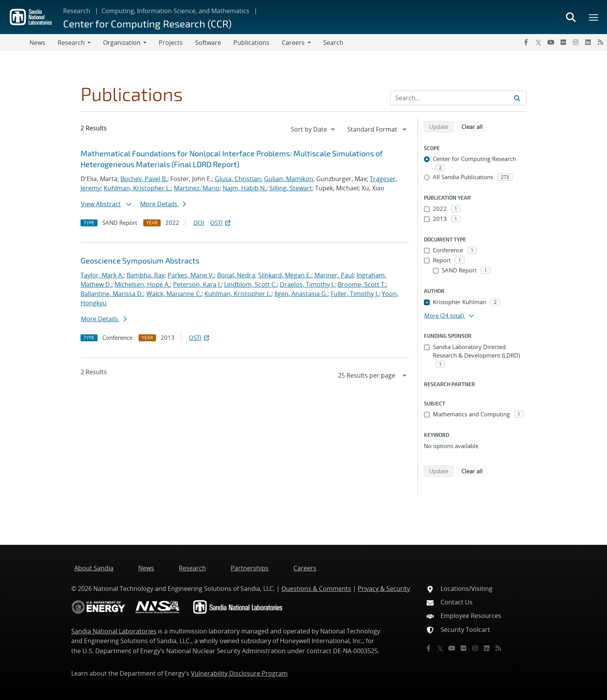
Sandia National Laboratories (114, 631)
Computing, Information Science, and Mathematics (175, 11)
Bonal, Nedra (236, 275)
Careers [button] (293, 43)
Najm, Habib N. (244, 188)
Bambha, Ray (146, 275)
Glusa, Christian (238, 179)
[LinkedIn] (588, 42)
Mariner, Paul (334, 275)
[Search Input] (458, 98)
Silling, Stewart (291, 188)
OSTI (221, 222)
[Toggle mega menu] (594, 17)
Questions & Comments (316, 589)
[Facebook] (526, 42)
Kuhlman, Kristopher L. (137, 188)
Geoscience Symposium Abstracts (140, 260)
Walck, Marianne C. (174, 294)
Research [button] (71, 43)
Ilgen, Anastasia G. (301, 294)
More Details (163, 204)
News (37, 43)
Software (208, 43)
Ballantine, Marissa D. (112, 294)
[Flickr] (563, 42)
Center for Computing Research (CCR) (147, 23)
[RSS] (600, 42)
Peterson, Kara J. (197, 284)
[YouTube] (551, 42)
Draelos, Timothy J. (307, 284)
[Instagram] (576, 42)
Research (77, 11)
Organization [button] (122, 43)
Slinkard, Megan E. (285, 275)
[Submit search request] (517, 98)
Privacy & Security (384, 589)
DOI (199, 222)
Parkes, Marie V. (191, 275)
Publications (251, 43)
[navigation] (314, 129)
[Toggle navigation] (15, 43)
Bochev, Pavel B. (144, 179)
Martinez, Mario (197, 188)
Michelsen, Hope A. (142, 284)
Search (333, 43)
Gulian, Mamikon (289, 179)
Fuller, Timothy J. (355, 294)
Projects (171, 43)
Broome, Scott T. (362, 284)
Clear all (475, 126)
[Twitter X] (538, 42)
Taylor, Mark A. (102, 275)
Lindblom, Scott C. (250, 284)
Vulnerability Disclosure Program (239, 673)
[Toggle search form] (571, 17)
